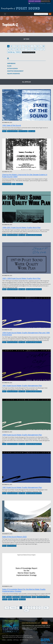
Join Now (45, 623)
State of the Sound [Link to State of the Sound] (23, 131)
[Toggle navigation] (5, 14)
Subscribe (9, 640)
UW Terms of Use (24, 640)
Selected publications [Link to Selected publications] (12, 131)
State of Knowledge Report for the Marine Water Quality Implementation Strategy (24, 590)
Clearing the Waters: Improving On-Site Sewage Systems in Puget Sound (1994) (25, 176)
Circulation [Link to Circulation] (9, 597)
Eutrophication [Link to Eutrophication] (16, 597)
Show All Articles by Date (29, 52)
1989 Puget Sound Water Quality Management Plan (22, 435)
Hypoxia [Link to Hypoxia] (34, 597)
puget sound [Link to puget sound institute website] (35, 1)
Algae (9, 66)
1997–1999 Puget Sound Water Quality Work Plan (21, 278)
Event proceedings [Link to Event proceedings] (7, 184)
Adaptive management (15, 71)
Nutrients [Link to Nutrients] (5, 599)
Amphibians (11, 63)
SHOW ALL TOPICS (14, 52)
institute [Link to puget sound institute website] (45, 1)
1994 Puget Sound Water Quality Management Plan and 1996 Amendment (26, 334)
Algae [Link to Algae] (4, 597)
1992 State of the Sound (12, 125)
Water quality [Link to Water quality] (32, 131)
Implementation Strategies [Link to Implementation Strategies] (43, 597)
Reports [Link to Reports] (4, 131)
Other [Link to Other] (14, 184)
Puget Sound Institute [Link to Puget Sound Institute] (7, 637)
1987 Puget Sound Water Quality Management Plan (22, 487)
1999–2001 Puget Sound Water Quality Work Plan (21, 227)
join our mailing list (33, 629)
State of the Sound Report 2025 (14, 537)
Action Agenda (12, 69)
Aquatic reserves (14, 74)
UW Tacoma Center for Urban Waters (24, 637)
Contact (4, 640)
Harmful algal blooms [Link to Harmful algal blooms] (26, 597)
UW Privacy (16, 640)
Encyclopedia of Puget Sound (15, 636)
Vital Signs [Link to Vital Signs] (15, 599)
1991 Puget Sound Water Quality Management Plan (22, 386)
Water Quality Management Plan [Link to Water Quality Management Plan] (34, 235)
